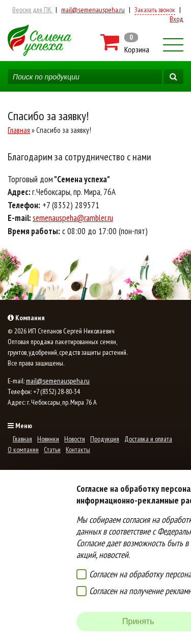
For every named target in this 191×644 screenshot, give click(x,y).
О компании (23, 450)
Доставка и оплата (148, 439)
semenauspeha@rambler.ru (73, 218)
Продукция (105, 439)
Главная (19, 130)
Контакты (78, 450)
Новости (75, 439)
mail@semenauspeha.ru (93, 10)
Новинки (48, 439)
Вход (176, 19)
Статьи (52, 450)
